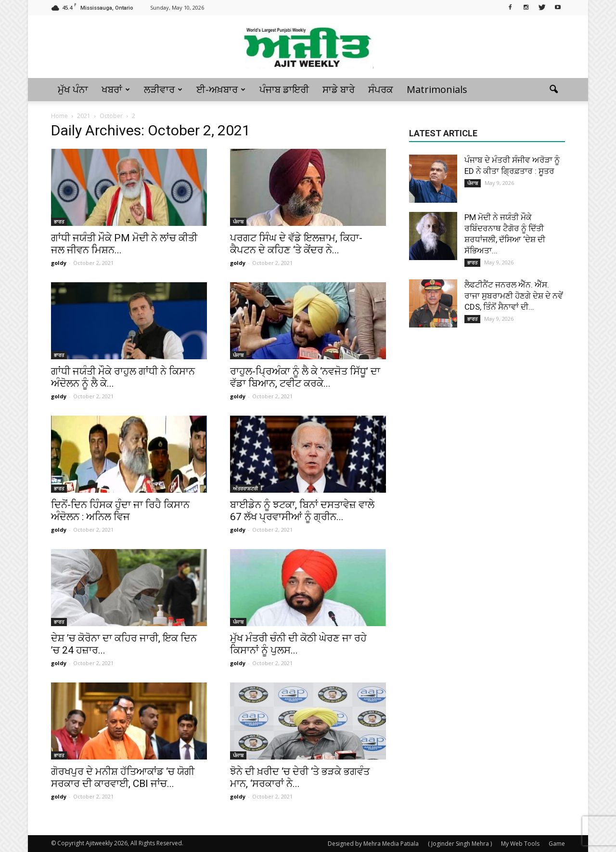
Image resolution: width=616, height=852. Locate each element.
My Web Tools (520, 844)
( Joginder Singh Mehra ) (460, 844)
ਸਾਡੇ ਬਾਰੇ (339, 89)
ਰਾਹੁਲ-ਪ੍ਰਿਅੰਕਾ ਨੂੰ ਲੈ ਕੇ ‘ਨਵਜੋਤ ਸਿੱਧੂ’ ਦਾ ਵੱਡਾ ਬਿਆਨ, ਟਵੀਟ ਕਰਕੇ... (305, 377)
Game (557, 844)
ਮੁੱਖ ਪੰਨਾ (73, 89)
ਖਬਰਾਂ (116, 89)
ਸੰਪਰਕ (381, 89)
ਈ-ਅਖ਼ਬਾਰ (221, 89)
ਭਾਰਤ (59, 222)
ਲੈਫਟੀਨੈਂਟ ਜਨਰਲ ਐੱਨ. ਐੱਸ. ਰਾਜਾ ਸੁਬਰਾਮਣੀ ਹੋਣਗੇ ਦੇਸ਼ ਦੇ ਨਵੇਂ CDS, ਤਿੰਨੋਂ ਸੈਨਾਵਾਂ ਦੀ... (514, 296)
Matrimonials (437, 89)
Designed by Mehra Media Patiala (373, 844)
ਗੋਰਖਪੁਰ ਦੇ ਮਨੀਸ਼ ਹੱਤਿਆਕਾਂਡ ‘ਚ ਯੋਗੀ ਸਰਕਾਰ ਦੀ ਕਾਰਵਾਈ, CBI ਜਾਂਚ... (123, 778)
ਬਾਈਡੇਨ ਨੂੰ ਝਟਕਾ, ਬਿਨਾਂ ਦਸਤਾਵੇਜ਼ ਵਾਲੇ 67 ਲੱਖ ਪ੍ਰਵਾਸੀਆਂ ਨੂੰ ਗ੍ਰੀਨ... (302, 511)
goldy (59, 263)
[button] (553, 90)
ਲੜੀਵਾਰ (163, 89)
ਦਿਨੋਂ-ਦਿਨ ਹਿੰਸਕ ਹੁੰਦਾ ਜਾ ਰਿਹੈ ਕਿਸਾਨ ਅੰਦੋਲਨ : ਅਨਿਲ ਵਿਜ (120, 511)
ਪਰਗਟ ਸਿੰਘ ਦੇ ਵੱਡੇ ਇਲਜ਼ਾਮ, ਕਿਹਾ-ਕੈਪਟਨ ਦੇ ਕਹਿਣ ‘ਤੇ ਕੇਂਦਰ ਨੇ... (296, 244)
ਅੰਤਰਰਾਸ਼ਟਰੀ (245, 488)
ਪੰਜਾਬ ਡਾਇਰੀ (284, 89)
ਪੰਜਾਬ (238, 222)
